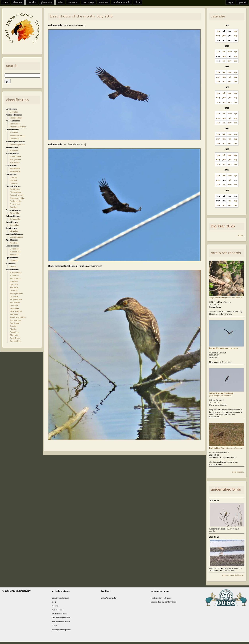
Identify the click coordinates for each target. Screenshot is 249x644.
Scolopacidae (16, 201)
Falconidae (15, 162)
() (226, 296)
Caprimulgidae (16, 237)
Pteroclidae (15, 213)
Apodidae (14, 243)
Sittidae (13, 329)
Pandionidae (15, 156)
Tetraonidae (15, 168)
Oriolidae (14, 284)
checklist (32, 2)
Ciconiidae (15, 139)
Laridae (13, 207)
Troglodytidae (16, 299)
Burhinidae (15, 189)
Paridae (13, 326)
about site (18, 2)
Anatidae (14, 150)
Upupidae (14, 261)
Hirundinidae (16, 272)
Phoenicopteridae (17, 144)
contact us (73, 2)
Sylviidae (14, 305)
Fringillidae (15, 338)
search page (88, 2)
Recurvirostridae (17, 195)
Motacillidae (15, 278)
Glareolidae (15, 204)
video (60, 2)
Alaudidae (14, 275)
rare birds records (121, 2)
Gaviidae (14, 112)
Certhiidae (14, 332)
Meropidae (15, 255)
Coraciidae (15, 249)
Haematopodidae (17, 198)
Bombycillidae (16, 293)
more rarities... (238, 472)
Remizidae (15, 323)
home (5, 2)
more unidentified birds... (233, 575)
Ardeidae (14, 133)
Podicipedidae (16, 118)
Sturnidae (14, 287)
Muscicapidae (16, 311)
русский (242, 2)
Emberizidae (15, 341)
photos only (47, 2)
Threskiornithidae (18, 136)
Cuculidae (14, 225)
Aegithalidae (15, 320)
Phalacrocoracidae (18, 127)
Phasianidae (15, 171)
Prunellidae (15, 302)
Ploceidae (14, 335)
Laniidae (14, 281)
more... (241, 235)
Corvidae (14, 290)
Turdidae (14, 314)
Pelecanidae (15, 124)
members (103, 2)
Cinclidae (14, 296)
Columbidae (15, 219)
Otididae (14, 183)
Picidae (13, 267)
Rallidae (14, 180)
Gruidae (13, 177)
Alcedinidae (15, 252)
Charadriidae (16, 192)
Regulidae (14, 308)
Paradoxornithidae (18, 317)
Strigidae (14, 231)
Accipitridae (15, 159)
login (230, 2)
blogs (137, 2)
